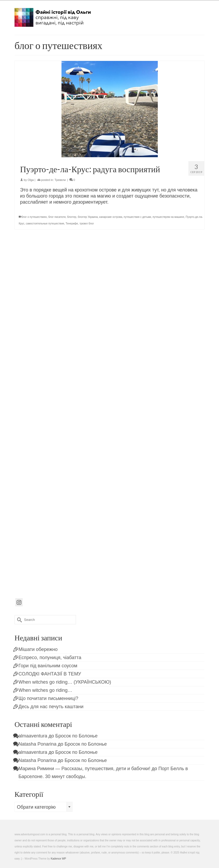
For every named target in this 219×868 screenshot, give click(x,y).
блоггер (72, 217)
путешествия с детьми (137, 217)
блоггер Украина (88, 217)
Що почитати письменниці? (48, 698)
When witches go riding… (45, 690)
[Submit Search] (18, 620)
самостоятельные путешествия (45, 224)
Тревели (60, 180)
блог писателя (57, 217)
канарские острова (111, 217)
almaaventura (33, 736)
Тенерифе (72, 224)
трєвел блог (87, 224)
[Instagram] (19, 602)
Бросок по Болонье (77, 736)
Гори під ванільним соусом (48, 666)
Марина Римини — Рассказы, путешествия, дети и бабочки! (84, 769)
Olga (31, 180)
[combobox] (44, 807)
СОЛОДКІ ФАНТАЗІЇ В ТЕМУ (50, 674)
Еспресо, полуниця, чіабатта (50, 658)
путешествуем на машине (168, 217)
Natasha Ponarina (37, 744)
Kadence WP (58, 859)
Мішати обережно (38, 649)
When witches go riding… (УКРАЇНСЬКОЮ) (65, 682)
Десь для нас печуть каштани (51, 707)
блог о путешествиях (34, 217)
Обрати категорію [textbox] (36, 807)
